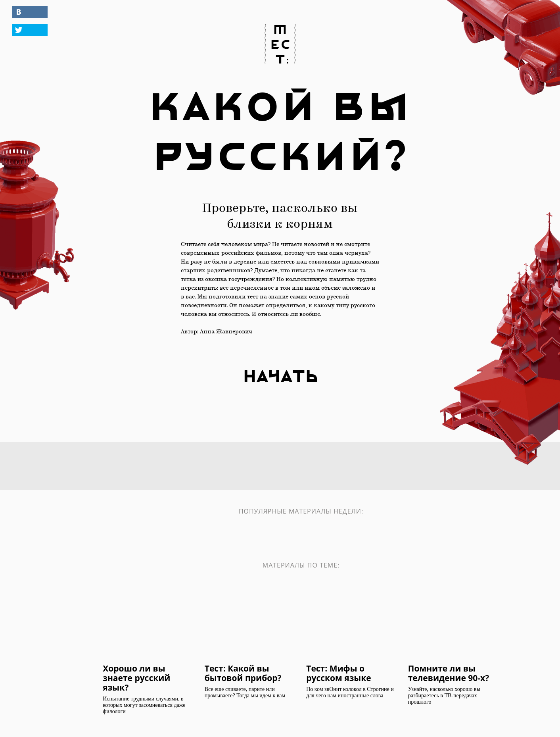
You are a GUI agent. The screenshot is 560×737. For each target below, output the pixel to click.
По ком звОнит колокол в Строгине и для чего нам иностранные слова (350, 692)
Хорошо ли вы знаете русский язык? (136, 677)
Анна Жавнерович (226, 332)
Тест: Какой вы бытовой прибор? (243, 673)
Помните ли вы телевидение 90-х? (449, 673)
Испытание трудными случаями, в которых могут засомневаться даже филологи (144, 705)
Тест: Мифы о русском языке (338, 673)
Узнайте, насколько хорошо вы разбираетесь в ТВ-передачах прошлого (444, 696)
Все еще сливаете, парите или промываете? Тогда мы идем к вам (245, 692)
